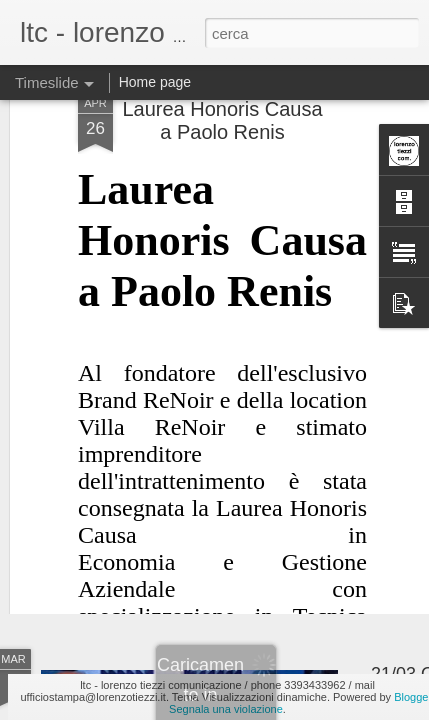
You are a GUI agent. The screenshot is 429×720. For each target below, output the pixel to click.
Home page (155, 82)
